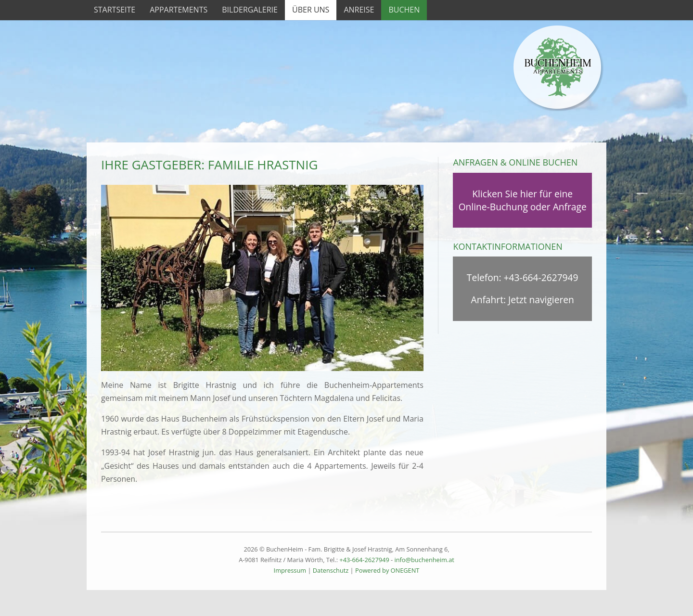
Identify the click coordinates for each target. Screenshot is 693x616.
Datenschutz (331, 570)
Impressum (290, 570)
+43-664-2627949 (541, 277)
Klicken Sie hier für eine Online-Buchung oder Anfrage (523, 200)
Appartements (179, 10)
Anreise (359, 10)
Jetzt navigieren (541, 300)
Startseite (115, 10)
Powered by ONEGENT (387, 570)
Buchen (404, 10)
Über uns (311, 10)
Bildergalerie (250, 10)
